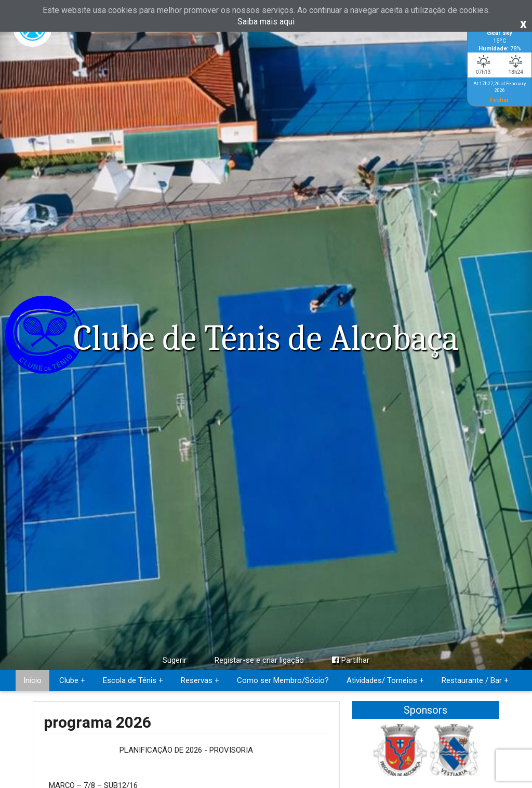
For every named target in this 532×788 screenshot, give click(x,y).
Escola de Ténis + (133, 680)
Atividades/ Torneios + (385, 680)
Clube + (72, 680)
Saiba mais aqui (266, 22)
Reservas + (200, 680)
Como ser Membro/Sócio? (283, 680)
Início (32, 680)
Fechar (500, 100)
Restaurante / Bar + (475, 680)
